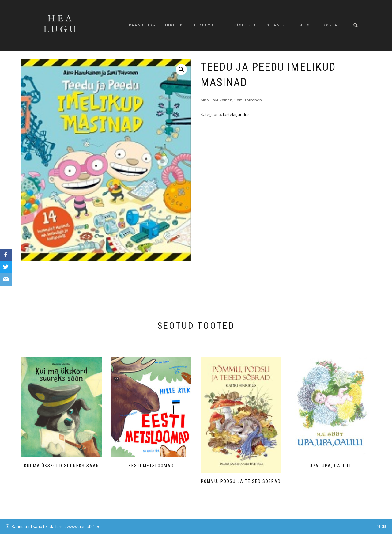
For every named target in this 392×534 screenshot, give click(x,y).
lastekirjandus (236, 114)
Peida (381, 526)
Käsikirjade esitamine (261, 25)
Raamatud (141, 25)
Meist (306, 25)
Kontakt (333, 25)
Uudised (173, 25)
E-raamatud (208, 25)
